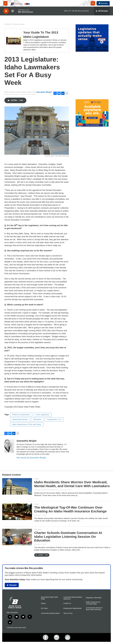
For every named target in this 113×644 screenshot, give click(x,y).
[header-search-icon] (93, 3)
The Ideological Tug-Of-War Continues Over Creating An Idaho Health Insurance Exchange (70, 509)
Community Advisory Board (50, 613)
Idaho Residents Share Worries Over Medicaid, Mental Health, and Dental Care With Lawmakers (72, 484)
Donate (104, 3)
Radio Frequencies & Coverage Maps (93, 603)
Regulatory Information (94, 598)
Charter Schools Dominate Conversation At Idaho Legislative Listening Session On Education (68, 537)
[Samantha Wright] (9, 446)
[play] (6, 11)
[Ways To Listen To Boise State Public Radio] (92, 113)
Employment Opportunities (72, 608)
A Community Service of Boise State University (94, 609)
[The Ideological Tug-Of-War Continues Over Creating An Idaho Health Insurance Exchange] (17, 512)
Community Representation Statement (73, 598)
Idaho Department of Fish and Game (27, 424)
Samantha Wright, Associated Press (46, 490)
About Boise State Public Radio (49, 598)
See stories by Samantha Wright (31, 458)
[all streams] (102, 11)
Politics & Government (14, 24)
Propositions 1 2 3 (54, 419)
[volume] (13, 11)
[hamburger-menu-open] (5, 3)
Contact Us (67, 603)
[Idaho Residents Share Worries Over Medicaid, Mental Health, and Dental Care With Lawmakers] (17, 486)
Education (37, 419)
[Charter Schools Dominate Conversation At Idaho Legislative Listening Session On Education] (17, 537)
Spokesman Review (20, 419)
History (43, 603)
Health (37, 479)
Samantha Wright (44, 92)
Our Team (44, 608)
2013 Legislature (43, 415)
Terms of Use (68, 613)
